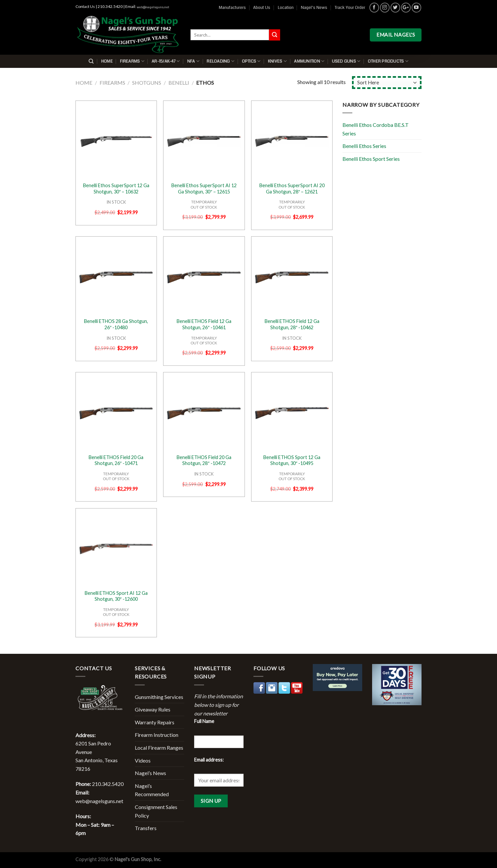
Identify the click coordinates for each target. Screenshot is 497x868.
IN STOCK (116, 202)
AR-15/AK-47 (166, 61)
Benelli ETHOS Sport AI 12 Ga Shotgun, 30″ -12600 (116, 596)
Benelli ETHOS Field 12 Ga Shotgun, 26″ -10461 (204, 324)
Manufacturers (232, 8)
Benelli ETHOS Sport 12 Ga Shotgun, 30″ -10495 (292, 460)
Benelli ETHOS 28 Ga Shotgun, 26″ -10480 (116, 324)
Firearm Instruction (157, 735)
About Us (262, 8)
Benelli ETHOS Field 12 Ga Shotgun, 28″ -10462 (292, 324)
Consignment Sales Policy (156, 811)
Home (107, 61)
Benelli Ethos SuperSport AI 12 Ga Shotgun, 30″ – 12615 (204, 188)
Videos (143, 760)
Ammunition (309, 61)
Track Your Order (350, 8)
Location (286, 8)
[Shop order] (387, 83)
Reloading (220, 61)
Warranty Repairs (155, 722)
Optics (251, 61)
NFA (193, 61)
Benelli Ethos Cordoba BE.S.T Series (376, 129)
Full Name (204, 721)
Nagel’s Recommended (152, 790)
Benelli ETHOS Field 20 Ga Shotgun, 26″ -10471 (116, 460)
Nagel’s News (314, 8)
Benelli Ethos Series (364, 146)
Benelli (179, 83)
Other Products (388, 61)
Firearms (132, 61)
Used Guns (346, 61)
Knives (277, 61)
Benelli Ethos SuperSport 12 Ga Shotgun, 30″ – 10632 (116, 188)
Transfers (146, 828)
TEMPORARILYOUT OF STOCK (204, 204)
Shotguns (147, 83)
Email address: (209, 760)
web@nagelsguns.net (153, 7)
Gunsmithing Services (159, 697)
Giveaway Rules (153, 709)
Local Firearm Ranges (159, 748)
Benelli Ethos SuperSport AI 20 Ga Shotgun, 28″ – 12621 (292, 188)
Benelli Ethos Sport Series (371, 159)
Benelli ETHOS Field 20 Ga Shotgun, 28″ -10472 (204, 460)
